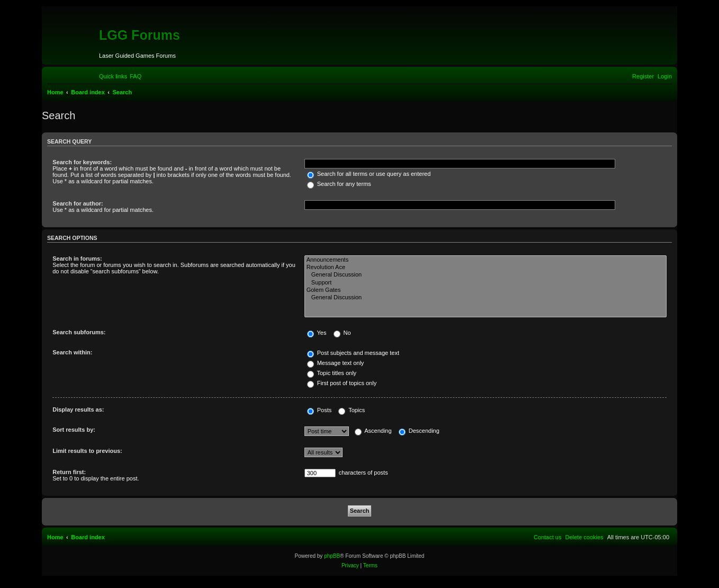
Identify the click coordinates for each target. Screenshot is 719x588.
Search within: (72, 352)
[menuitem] (136, 76)
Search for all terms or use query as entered (369, 174)
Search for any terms (339, 184)
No (342, 333)
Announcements (486, 260)
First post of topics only (342, 383)
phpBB (332, 556)
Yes (317, 333)
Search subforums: (79, 332)
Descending (419, 431)
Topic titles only (332, 373)
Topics (352, 410)
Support (486, 283)
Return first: (69, 472)
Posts (320, 410)
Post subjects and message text (353, 353)
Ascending (373, 431)
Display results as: (78, 409)
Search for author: (78, 203)
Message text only (336, 363)
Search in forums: (77, 259)
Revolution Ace (486, 268)
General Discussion (486, 275)
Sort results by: (74, 430)
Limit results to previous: (87, 451)
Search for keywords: (82, 162)
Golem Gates (486, 290)
